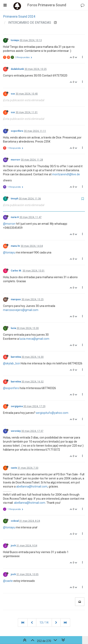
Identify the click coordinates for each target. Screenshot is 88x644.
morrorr (16, 160)
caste (14, 468)
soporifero (17, 131)
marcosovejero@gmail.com (21, 310)
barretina (16, 357)
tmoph (14, 199)
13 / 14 (44, 623)
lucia (13, 328)
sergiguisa (17, 406)
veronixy (16, 431)
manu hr (15, 246)
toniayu (15, 40)
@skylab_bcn (12, 363)
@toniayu (9, 252)
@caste (8, 581)
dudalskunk (17, 69)
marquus (16, 299)
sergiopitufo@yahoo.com (52, 413)
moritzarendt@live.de (66, 174)
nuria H (15, 217)
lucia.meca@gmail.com (34, 339)
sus (13, 94)
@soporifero (11, 388)
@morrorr (9, 224)
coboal (15, 521)
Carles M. (16, 271)
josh (13, 546)
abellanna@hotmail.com (32, 486)
